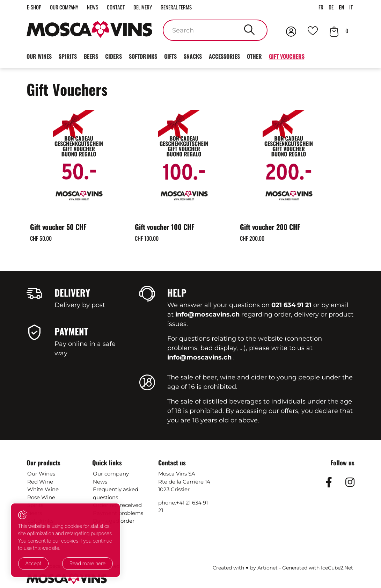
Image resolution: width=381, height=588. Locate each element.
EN (340, 7)
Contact (123, 7)
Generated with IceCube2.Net (318, 568)
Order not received (117, 505)
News (98, 7)
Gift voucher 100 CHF (165, 227)
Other (254, 56)
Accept (33, 564)
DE (329, 7)
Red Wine (40, 482)
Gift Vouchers (287, 56)
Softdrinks (143, 56)
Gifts (170, 56)
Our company (68, 7)
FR (319, 7)
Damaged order (114, 521)
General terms (188, 7)
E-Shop (35, 7)
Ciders (113, 56)
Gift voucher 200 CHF (270, 227)
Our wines (39, 56)
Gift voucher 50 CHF (58, 227)
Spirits (68, 56)
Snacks (193, 56)
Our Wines (41, 474)
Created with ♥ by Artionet (245, 568)
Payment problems (118, 513)
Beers (91, 56)
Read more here (79, 564)
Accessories (224, 56)
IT (351, 7)
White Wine (43, 490)
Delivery (152, 7)
